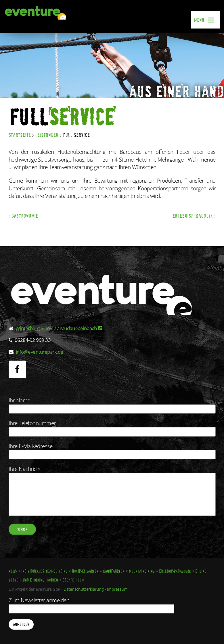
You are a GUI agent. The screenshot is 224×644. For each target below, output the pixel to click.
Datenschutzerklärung (84, 589)
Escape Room (73, 580)
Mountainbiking (142, 571)
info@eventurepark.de (40, 352)
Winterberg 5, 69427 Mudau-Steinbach (59, 328)
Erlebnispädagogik (175, 571)
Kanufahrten (114, 571)
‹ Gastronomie (23, 216)
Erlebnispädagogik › (194, 216)
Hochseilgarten (85, 571)
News (13, 571)
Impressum (117, 589)
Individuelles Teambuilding (44, 571)
